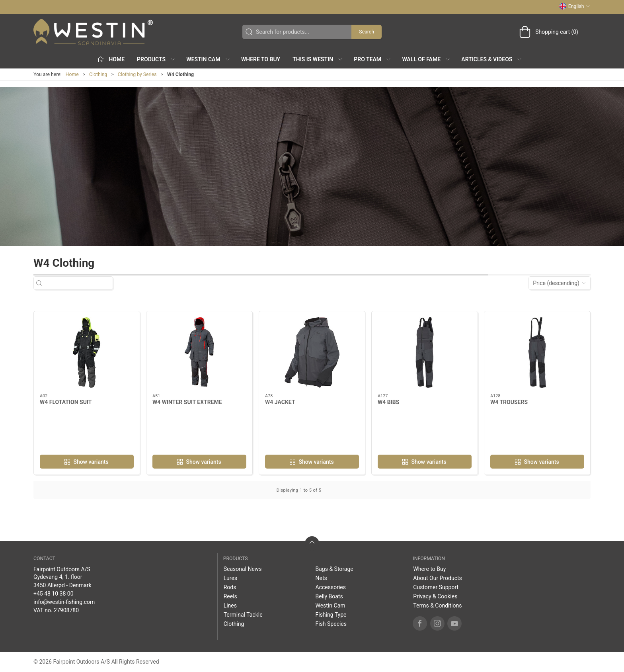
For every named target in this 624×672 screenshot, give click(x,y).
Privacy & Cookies (435, 596)
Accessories (330, 587)
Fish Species (331, 624)
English (575, 6)
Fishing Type (331, 615)
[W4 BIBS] (425, 353)
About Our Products (438, 578)
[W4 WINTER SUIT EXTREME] (199, 353)
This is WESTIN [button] (318, 59)
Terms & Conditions (437, 606)
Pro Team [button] (372, 59)
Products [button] (156, 59)
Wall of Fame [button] (426, 59)
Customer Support (436, 587)
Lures (230, 578)
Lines (230, 606)
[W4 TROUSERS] (537, 353)
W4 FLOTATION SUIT (66, 402)
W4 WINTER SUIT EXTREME (187, 402)
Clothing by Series (137, 74)
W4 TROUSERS (509, 402)
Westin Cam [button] (208, 59)
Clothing (98, 74)
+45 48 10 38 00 (54, 594)
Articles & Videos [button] (492, 59)
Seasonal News (243, 569)
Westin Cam (330, 606)
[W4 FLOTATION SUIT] (87, 353)
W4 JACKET (280, 402)
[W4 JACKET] (312, 353)
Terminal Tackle (243, 615)
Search (367, 32)
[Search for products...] (80, 283)
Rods (230, 587)
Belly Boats (329, 596)
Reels (230, 596)
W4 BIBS (388, 402)
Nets (321, 578)
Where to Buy (261, 59)
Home (72, 74)
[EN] (93, 32)
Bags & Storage (334, 569)
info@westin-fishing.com (64, 602)
